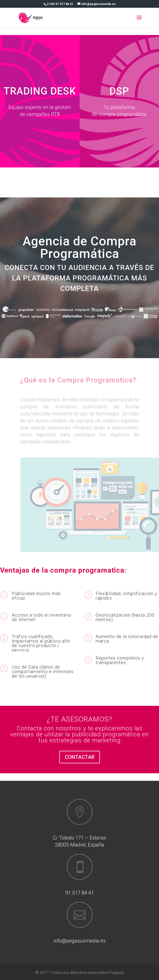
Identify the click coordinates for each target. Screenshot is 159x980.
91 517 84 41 (80, 893)
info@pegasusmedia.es (80, 941)
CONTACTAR (80, 757)
